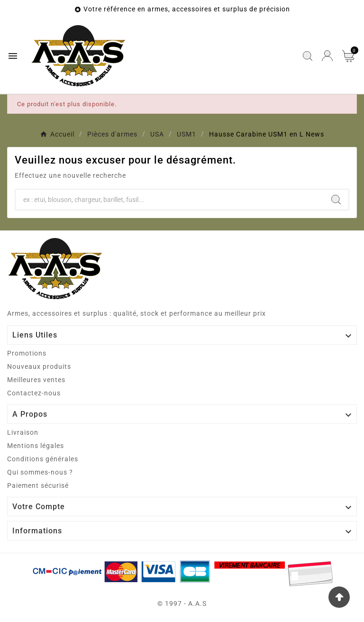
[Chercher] (170, 200)
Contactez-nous (34, 393)
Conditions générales (43, 459)
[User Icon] (327, 56)
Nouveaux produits (39, 366)
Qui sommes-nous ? (40, 472)
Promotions (27, 353)
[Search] (336, 200)
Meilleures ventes (36, 380)
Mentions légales (36, 446)
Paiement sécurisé (38, 485)
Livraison (23, 432)
